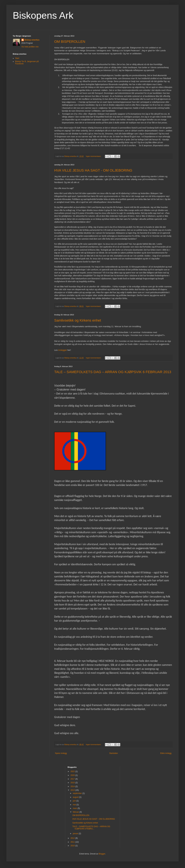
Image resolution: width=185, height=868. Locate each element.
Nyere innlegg (61, 753)
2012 (73, 838)
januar (76, 834)
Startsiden (114, 753)
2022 (73, 771)
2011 (73, 842)
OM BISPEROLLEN (70, 42)
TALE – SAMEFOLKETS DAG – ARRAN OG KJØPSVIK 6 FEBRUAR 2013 (113, 372)
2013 (73, 790)
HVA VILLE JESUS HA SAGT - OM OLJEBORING (93, 170)
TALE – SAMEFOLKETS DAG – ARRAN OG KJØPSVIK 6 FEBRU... (91, 828)
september (78, 793)
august (76, 797)
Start (17, 58)
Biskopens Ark (43, 15)
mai (75, 805)
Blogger (102, 854)
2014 (73, 786)
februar (76, 812)
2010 (73, 846)
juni (75, 801)
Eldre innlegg (166, 753)
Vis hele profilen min (30, 47)
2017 (73, 779)
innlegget (63, 350)
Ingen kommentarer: (94, 156)
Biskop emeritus (32, 40)
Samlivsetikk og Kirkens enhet (78, 320)
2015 (73, 783)
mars (75, 808)
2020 (73, 775)
